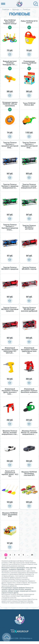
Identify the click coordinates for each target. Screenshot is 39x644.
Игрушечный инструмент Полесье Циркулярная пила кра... (29, 350)
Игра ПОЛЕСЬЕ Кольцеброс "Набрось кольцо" (10, 22)
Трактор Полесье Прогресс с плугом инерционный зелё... (29, 186)
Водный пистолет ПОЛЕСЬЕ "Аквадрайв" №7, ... (10, 63)
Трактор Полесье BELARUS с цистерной (29, 227)
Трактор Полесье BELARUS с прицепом (10, 268)
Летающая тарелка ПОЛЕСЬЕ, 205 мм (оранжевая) (10, 104)
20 (32, 555)
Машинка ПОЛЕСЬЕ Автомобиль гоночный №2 (29, 474)
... (28, 555)
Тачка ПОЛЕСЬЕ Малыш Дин (29, 104)
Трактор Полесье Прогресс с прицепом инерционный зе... (10, 186)
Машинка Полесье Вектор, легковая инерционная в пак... (10, 433)
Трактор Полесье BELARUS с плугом (29, 268)
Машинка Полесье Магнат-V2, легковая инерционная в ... (29, 433)
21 (6, 558)
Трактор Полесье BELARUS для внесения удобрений (29, 309)
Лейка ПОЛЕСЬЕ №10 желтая (29, 22)
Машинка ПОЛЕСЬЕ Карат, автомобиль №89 (10, 515)
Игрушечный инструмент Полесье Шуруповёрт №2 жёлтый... (10, 350)
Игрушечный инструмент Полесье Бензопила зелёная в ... (29, 391)
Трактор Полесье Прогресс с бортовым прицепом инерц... (10, 227)
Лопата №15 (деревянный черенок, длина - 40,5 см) (10, 474)
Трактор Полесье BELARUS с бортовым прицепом (10, 309)
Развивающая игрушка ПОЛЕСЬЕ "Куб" (29, 63)
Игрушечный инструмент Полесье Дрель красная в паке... (10, 391)
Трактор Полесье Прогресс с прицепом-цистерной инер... (10, 145)
